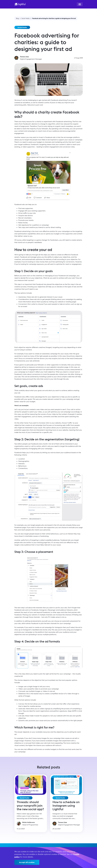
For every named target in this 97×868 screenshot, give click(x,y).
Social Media (26, 18)
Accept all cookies (27, 862)
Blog (17, 18)
